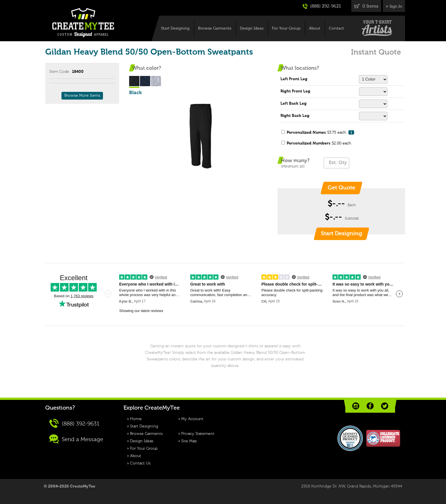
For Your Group (286, 28)
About (315, 28)
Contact (336, 28)
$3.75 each (320, 132)
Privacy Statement (198, 434)
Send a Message (76, 439)
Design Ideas (252, 28)
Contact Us (140, 463)
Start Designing (175, 28)
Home (136, 419)
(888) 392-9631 (322, 6)
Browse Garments (215, 28)
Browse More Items (82, 96)
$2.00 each (319, 143)
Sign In (396, 7)
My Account (192, 419)
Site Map (189, 441)
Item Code (59, 72)
